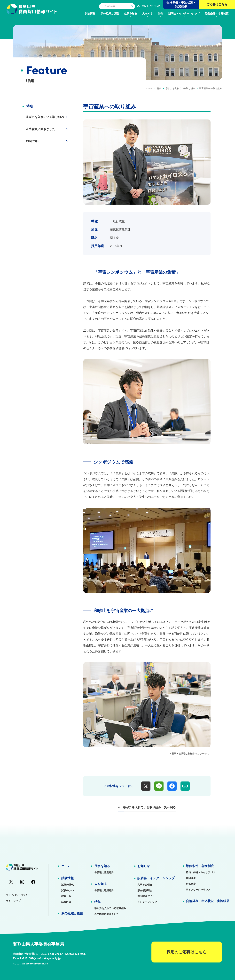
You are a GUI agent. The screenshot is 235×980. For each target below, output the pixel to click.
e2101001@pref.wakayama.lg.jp (41, 958)
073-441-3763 (53, 954)
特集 (159, 88)
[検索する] (132, 6)
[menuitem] (90, 14)
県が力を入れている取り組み (180, 88)
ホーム (149, 88)
